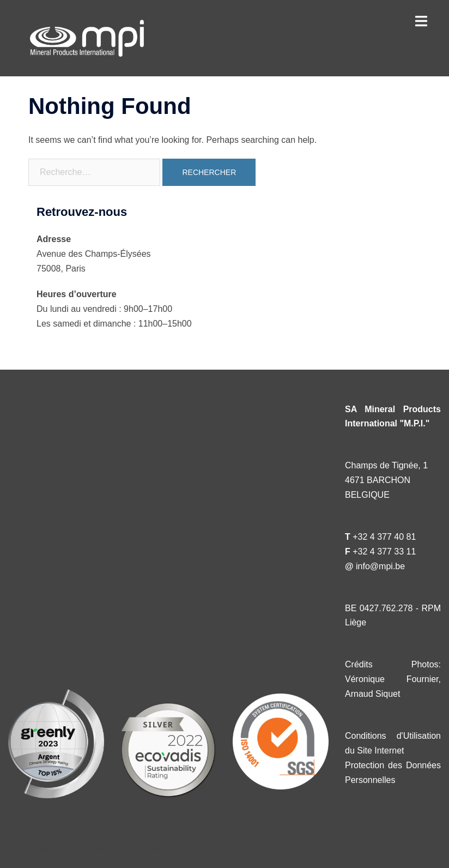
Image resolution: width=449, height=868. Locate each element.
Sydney (152, 849)
